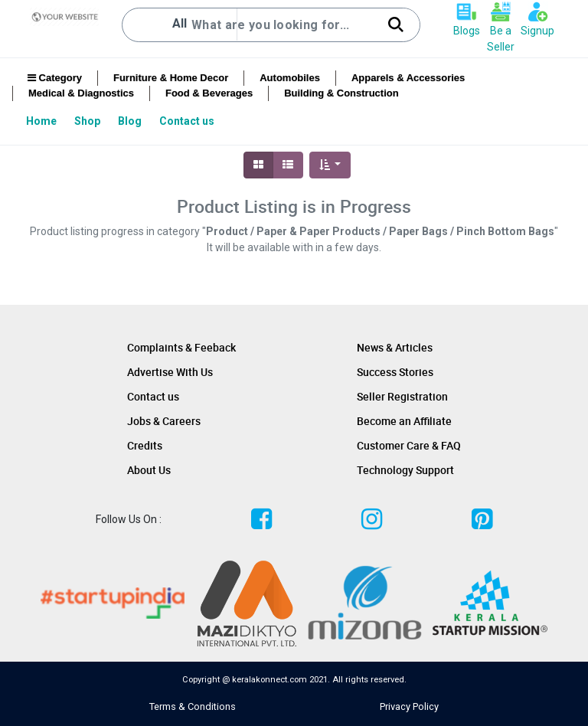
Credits (145, 445)
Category (55, 78)
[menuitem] (42, 121)
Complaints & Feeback (181, 347)
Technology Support (405, 470)
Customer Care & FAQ (409, 445)
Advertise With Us (170, 372)
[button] (330, 165)
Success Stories (395, 372)
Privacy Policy (409, 706)
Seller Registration (402, 396)
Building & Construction (341, 93)
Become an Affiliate (404, 421)
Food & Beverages (209, 93)
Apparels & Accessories (408, 78)
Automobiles (290, 78)
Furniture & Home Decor (171, 78)
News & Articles (395, 347)
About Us (149, 470)
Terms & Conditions (193, 706)
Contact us (153, 396)
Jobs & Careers (164, 421)
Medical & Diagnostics (81, 93)
